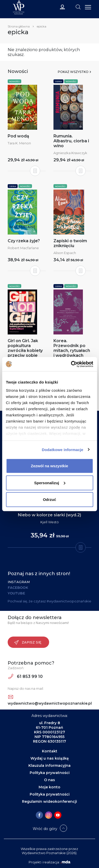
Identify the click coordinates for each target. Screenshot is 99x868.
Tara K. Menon (19, 143)
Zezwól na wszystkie (50, 466)
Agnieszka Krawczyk (70, 153)
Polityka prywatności (50, 773)
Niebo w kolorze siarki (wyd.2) (49, 515)
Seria (58, 81)
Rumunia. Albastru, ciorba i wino (71, 141)
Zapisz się (28, 642)
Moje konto (49, 787)
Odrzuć (50, 500)
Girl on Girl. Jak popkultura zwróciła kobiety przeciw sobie (25, 348)
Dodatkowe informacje (63, 449)
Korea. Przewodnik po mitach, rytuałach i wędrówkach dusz (72, 351)
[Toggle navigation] (78, 7)
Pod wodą (18, 136)
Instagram (19, 582)
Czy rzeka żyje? (24, 241)
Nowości (14, 81)
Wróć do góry (45, 829)
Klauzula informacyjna (49, 766)
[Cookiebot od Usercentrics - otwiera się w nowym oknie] (71, 364)
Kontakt (50, 751)
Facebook (18, 587)
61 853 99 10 (25, 676)
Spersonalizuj (50, 483)
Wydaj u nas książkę (50, 758)
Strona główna (19, 26)
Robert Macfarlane (23, 248)
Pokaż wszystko (73, 72)
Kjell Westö (50, 522)
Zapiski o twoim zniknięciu (70, 243)
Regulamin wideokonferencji (49, 801)
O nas (49, 780)
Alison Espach (65, 253)
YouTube (16, 593)
